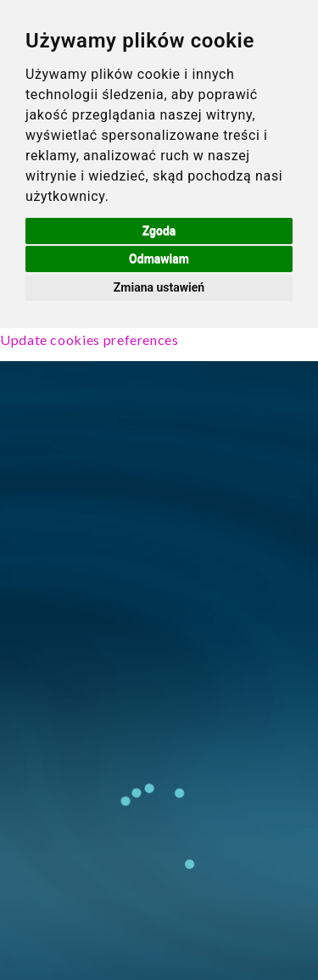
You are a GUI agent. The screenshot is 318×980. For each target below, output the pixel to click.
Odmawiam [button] (159, 259)
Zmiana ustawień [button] (159, 287)
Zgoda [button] (159, 231)
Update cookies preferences (89, 340)
